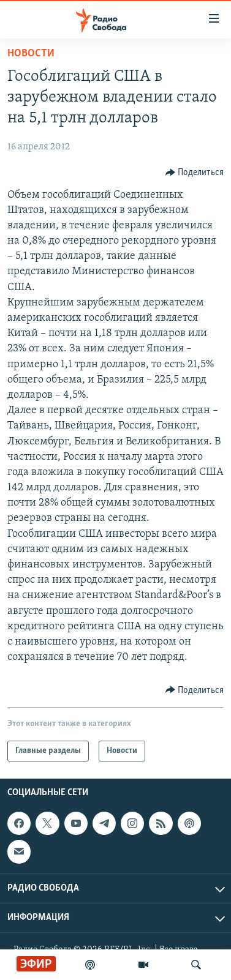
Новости (31, 54)
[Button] (195, 173)
